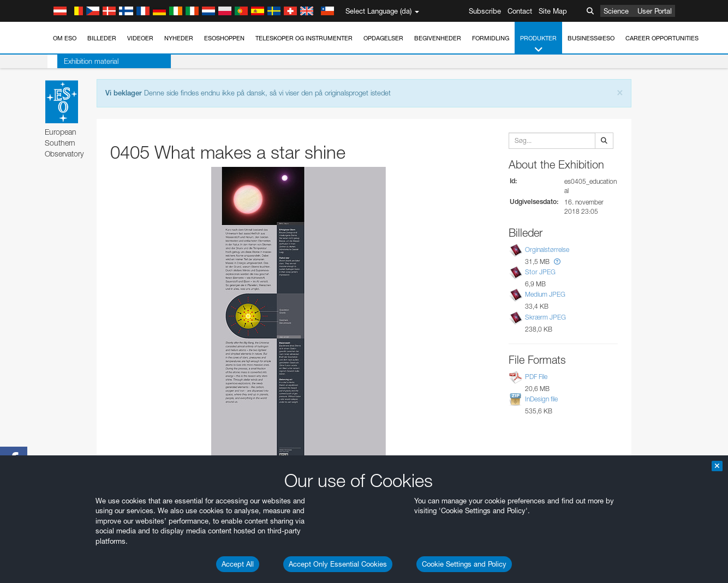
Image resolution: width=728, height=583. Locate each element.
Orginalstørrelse (547, 250)
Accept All (238, 564)
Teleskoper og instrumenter (304, 38)
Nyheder (179, 38)
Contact (520, 11)
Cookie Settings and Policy (464, 564)
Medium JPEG (545, 295)
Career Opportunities (662, 38)
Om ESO (65, 38)
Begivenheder (438, 38)
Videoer (140, 38)
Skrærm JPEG (545, 317)
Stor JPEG (540, 272)
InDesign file (541, 399)
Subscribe (485, 11)
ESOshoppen (224, 38)
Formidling (491, 38)
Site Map (553, 11)
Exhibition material (81, 61)
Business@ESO (591, 38)
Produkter (538, 44)
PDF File (536, 377)
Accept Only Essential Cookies (338, 564)
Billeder (102, 38)
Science (616, 11)
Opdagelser (383, 38)
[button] (557, 262)
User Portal (655, 11)
